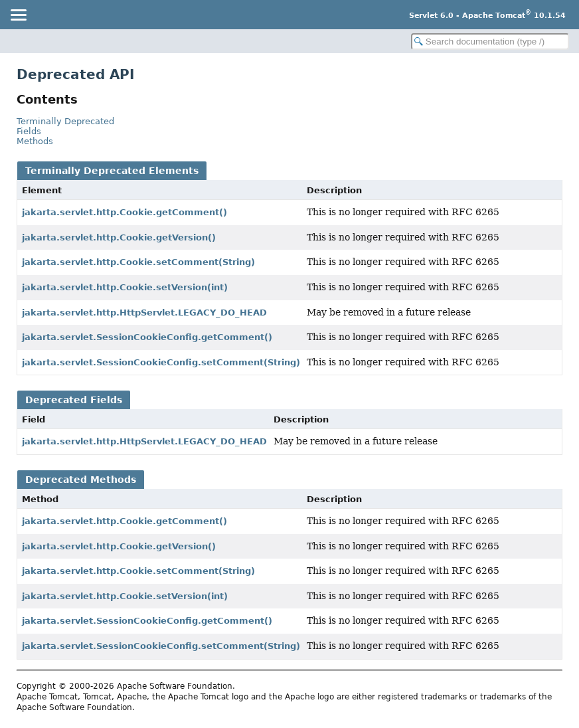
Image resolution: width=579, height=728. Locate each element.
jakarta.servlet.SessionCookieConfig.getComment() (147, 337)
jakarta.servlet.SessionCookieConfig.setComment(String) (161, 362)
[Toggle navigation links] (18, 15)
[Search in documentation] (490, 42)
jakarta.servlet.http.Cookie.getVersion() (119, 237)
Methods (35, 141)
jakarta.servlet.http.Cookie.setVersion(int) (125, 287)
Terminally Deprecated (65, 121)
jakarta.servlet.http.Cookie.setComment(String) (138, 262)
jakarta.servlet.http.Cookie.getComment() (124, 212)
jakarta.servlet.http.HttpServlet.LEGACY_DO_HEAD (144, 313)
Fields (29, 131)
